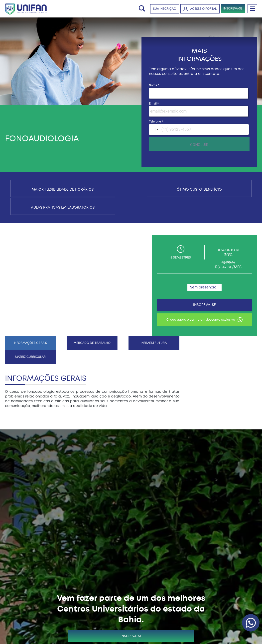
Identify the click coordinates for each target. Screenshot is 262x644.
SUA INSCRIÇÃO (162, 9)
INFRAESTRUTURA (104, 217)
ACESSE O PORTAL (197, 9)
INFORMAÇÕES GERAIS (25, 217)
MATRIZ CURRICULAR (144, 217)
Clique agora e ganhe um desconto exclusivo (219, 294)
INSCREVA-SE (231, 9)
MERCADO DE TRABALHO (65, 217)
